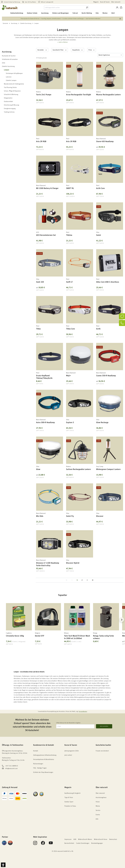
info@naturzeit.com (11, 768)
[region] (62, 622)
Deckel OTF (40, 636)
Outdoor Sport (69, 802)
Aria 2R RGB (41, 141)
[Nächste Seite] (87, 580)
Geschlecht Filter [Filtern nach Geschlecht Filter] (60, 50)
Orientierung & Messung (11, 105)
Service (98, 810)
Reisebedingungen (97, 843)
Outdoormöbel (8, 101)
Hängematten (8, 98)
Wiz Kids (40, 516)
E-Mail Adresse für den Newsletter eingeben (68, 723)
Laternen (9, 77)
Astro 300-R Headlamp (45, 422)
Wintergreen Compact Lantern (108, 469)
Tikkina (69, 235)
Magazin (96, 2)
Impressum (68, 839)
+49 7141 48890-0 (12, 766)
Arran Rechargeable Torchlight (79, 95)
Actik (98, 329)
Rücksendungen (38, 764)
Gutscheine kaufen (103, 745)
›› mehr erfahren (62, 42)
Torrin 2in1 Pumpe (44, 95)
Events (98, 815)
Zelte (4, 63)
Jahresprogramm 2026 (72, 751)
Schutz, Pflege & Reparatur (12, 91)
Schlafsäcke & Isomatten (10, 59)
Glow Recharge (102, 422)
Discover (100, 516)
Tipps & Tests (69, 797)
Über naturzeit (116, 2)
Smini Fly (70, 516)
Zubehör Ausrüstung (8, 66)
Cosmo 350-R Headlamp (106, 376)
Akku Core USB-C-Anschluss (108, 282)
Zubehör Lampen (11, 80)
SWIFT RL (70, 188)
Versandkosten (83, 711)
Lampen (6, 70)
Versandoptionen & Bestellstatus (44, 759)
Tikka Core (70, 329)
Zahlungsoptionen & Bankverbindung (45, 755)
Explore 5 (70, 422)
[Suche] (87, 8)
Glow (38, 469)
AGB (75, 839)
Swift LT (69, 282)
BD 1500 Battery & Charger (47, 188)
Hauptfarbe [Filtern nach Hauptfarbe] (78, 50)
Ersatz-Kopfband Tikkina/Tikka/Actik (44, 377)
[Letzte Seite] (93, 580)
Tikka (38, 329)
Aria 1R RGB (71, 141)
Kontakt (36, 751)
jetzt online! (68, 755)
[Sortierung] (110, 55)
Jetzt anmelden (104, 726)
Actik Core (100, 188)
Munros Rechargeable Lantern (108, 95)
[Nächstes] (122, 620)
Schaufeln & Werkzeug (11, 94)
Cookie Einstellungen (83, 843)
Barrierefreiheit (69, 843)
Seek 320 (40, 282)
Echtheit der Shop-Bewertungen (43, 772)
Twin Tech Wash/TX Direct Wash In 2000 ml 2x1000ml (77, 637)
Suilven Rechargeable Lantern (78, 469)
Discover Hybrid (73, 563)
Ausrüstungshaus (101, 797)
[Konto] (117, 8)
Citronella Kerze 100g (15, 636)
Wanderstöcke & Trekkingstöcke (14, 84)
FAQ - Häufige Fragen (40, 768)
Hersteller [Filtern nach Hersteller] (42, 50)
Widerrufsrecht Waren (85, 839)
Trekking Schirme (9, 112)
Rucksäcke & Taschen (9, 56)
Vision (98, 802)
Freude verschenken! (102, 751)
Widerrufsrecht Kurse (101, 839)
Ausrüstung (7, 52)
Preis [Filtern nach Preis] (92, 50)
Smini (99, 235)
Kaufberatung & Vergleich (72, 793)
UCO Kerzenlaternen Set (46, 235)
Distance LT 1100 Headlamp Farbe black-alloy (48, 564)
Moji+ (68, 376)
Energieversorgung (10, 108)
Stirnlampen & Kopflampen (14, 73)
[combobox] (65, 8)
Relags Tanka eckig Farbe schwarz (103, 637)
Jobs (97, 819)
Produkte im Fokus (70, 806)
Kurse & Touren (105, 2)
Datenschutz (113, 839)
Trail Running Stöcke (10, 87)
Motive (98, 806)
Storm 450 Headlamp (105, 141)
